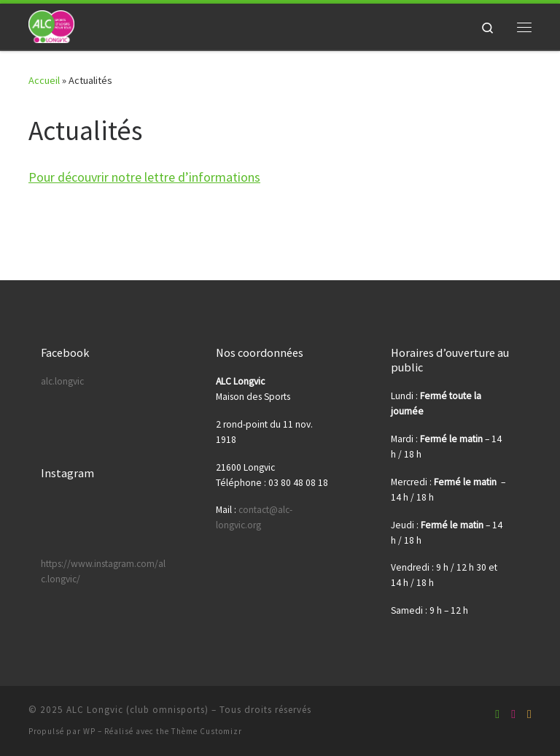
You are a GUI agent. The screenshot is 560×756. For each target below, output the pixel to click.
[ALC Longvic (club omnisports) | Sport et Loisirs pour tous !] (51, 25)
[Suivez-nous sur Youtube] (513, 714)
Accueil (44, 80)
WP (89, 731)
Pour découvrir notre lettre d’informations (144, 177)
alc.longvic (62, 381)
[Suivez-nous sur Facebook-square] (497, 714)
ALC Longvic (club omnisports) (137, 710)
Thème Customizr (207, 731)
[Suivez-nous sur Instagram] (529, 714)
